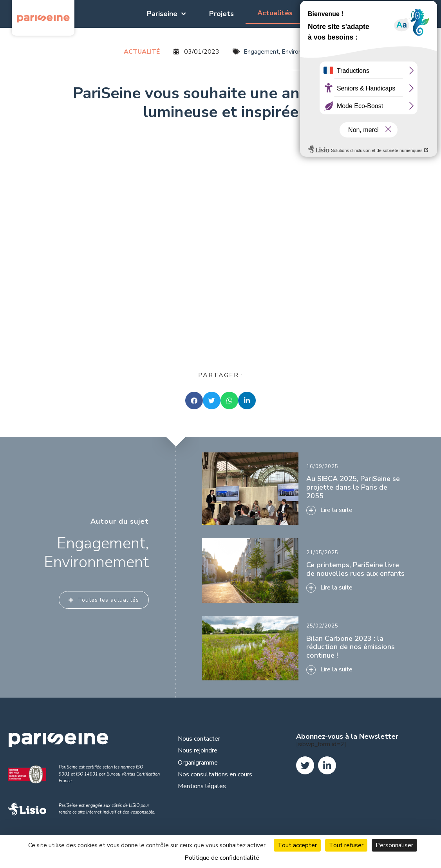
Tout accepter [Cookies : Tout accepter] (297, 845)
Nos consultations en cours (215, 774)
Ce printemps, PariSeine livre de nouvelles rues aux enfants (355, 569)
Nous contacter (199, 739)
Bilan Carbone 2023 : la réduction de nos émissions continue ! (351, 647)
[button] (194, 401)
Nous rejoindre (198, 750)
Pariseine (166, 14)
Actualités (275, 13)
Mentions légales (202, 786)
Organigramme (198, 763)
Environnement (302, 52)
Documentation (342, 14)
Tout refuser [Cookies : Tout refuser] (346, 845)
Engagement (261, 52)
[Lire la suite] (311, 588)
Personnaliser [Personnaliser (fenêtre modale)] (394, 845)
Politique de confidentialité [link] (222, 858)
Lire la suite (336, 588)
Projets (221, 14)
